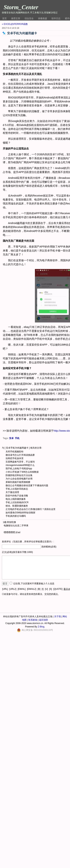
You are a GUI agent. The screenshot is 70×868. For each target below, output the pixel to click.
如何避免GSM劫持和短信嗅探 (20, 513)
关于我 (57, 617)
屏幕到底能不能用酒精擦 (18, 482)
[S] (51, 589)
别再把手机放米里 (15, 458)
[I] (43, 589)
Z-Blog (41, 627)
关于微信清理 (12, 492)
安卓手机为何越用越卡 (17, 448)
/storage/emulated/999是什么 (20, 465)
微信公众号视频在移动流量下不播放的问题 (27, 485)
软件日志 (56, 18)
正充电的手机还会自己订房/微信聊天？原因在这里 (31, 509)
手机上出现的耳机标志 (17, 489)
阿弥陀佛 (11, 522)
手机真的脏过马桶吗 (16, 516)
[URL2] (13, 589)
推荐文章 (16, 18)
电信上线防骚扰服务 (16, 499)
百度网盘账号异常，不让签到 (20, 462)
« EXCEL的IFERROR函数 (15, 24)
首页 (4, 18)
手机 (17, 438)
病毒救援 (43, 18)
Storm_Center (21, 7)
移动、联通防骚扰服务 (17, 506)
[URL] (5, 589)
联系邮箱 (33, 620)
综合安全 (29, 18)
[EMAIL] (22, 589)
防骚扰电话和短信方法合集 (19, 475)
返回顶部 (43, 620)
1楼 (5, 522)
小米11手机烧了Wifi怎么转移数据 (22, 472)
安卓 (11, 438)
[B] (39, 589)
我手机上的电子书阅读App (19, 469)
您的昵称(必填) (49, 547)
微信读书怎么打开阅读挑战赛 (20, 455)
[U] (46, 589)
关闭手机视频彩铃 (15, 452)
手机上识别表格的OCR (17, 502)
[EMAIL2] (32, 589)
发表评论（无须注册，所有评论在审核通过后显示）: (28, 542)
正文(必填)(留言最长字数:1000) (17, 552)
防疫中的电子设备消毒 (17, 496)
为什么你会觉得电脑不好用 (19, 479)
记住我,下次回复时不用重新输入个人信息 (34, 584)
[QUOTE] (58, 589)
